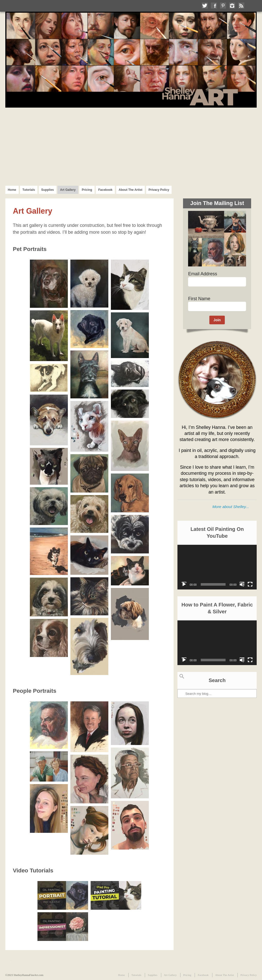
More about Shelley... (231, 507)
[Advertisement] (131, 146)
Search (182, 676)
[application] (217, 567)
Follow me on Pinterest (223, 6)
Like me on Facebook (214, 6)
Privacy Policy (159, 190)
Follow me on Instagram (232, 6)
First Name (199, 299)
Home (12, 190)
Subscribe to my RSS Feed (241, 6)
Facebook (105, 190)
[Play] (184, 584)
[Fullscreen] (250, 584)
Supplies (48, 190)
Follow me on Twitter (205, 6)
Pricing (87, 190)
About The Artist (131, 190)
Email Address (203, 274)
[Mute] (242, 584)
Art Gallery (68, 190)
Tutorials (29, 190)
